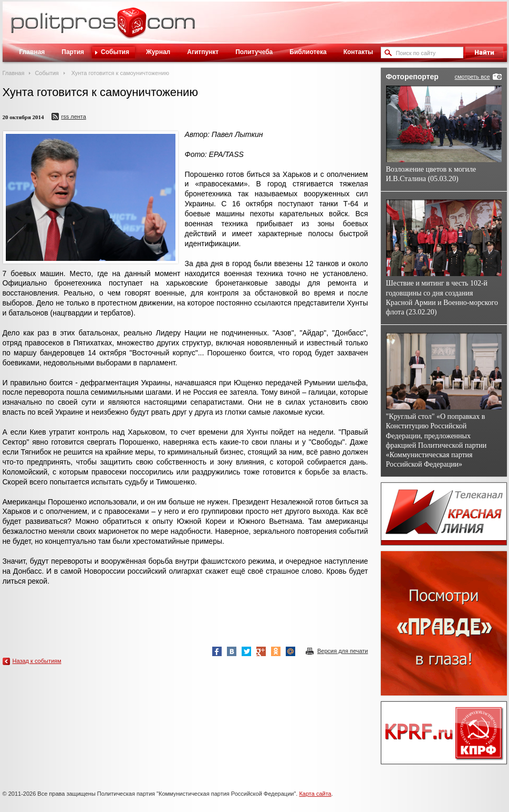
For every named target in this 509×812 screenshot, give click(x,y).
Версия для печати (343, 651)
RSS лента (74, 117)
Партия (73, 52)
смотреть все (472, 77)
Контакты (359, 52)
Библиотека (308, 52)
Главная (32, 52)
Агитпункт (203, 52)
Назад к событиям (37, 661)
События (115, 52)
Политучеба (254, 52)
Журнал (158, 52)
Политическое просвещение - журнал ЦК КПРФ (132, 28)
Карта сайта (315, 794)
